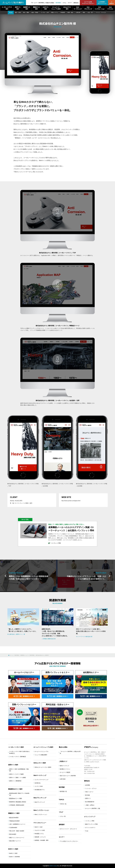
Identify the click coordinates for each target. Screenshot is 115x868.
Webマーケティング (78, 8)
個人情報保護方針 (90, 802)
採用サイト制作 (18, 8)
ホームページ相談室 (65, 772)
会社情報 (87, 785)
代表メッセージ (89, 792)
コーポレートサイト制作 (7, 8)
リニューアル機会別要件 (41, 755)
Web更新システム (39, 834)
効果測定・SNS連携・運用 (41, 840)
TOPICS (61, 800)
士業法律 (78, 12)
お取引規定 (63, 779)
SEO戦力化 (37, 783)
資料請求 (62, 825)
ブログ (61, 812)
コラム (64, 3)
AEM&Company (53, 866)
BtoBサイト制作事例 (14, 857)
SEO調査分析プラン (40, 790)
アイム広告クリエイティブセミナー (69, 841)
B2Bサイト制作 (46, 8)
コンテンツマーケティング (41, 780)
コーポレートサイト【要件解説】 (18, 757)
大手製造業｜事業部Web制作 (17, 805)
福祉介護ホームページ (15, 841)
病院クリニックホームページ (17, 838)
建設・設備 (18, 12)
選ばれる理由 (63, 747)
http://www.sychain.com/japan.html (71, 501)
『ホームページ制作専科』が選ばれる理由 (42, 3)
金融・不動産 (35, 12)
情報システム (55, 12)
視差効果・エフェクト (40, 837)
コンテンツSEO (39, 786)
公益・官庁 (90, 12)
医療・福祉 (70, 12)
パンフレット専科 (90, 821)
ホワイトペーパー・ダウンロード (68, 829)
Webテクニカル (110, 8)
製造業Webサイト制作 (15, 789)
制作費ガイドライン (65, 769)
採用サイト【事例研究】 (16, 781)
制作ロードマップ (64, 766)
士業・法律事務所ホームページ (17, 824)
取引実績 (87, 795)
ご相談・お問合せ (90, 805)
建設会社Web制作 (14, 818)
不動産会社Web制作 (14, 821)
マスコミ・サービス (101, 12)
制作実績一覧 (63, 791)
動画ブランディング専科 (91, 824)
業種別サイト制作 (37, 8)
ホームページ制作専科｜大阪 (93, 808)
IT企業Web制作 (13, 828)
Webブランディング (88, 8)
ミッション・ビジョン (91, 788)
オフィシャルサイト (90, 828)
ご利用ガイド (63, 761)
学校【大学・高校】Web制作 (17, 831)
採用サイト (88, 798)
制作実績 (58, 3)
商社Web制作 (13, 834)
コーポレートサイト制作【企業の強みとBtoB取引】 (20, 752)
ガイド (70, 3)
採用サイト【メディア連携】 (17, 774)
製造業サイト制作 (27, 8)
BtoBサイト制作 (13, 853)
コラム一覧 (63, 816)
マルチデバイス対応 (40, 830)
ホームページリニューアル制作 (56, 8)
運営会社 (76, 3)
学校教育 (63, 12)
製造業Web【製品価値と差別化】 (18, 802)
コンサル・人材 (45, 12)
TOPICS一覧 (63, 804)
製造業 (11, 12)
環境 (84, 12)
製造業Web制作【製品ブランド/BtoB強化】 (19, 794)
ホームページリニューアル (41, 751)
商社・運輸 (26, 12)
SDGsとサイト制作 (67, 8)
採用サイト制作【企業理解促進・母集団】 (19, 770)
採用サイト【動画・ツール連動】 (18, 778)
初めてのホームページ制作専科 (68, 776)
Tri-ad (87, 831)
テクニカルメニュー (40, 823)
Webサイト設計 (39, 827)
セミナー (62, 837)
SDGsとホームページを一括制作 (43, 767)
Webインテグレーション (100, 8)
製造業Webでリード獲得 (16, 798)
